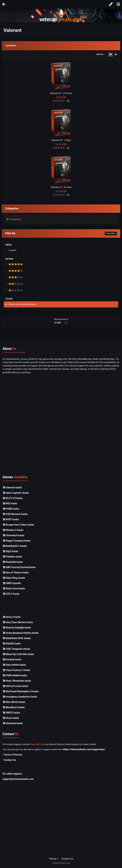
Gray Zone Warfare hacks (18, 622)
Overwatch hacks (13, 535)
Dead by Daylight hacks (17, 628)
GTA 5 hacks (11, 594)
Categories (14, 219)
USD (66, 323)
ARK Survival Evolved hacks (19, 567)
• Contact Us (9, 760)
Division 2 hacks (13, 530)
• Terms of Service (12, 755)
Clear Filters (111, 233)
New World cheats (14, 702)
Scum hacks (11, 718)
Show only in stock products (22, 304)
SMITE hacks (11, 713)
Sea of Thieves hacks (16, 573)
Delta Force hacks (14, 588)
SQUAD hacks (12, 644)
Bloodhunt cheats (14, 707)
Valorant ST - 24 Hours (61, 93)
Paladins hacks (12, 557)
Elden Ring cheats (14, 578)
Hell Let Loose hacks (15, 686)
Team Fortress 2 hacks (17, 670)
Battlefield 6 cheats (15, 546)
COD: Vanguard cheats (16, 649)
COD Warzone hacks (15, 514)
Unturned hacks (13, 723)
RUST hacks (11, 519)
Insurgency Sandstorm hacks (20, 697)
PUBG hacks (11, 509)
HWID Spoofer (12, 583)
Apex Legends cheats (16, 493)
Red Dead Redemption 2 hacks (21, 691)
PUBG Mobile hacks (15, 675)
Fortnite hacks (12, 659)
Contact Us (67, 859)
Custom (12, 250)
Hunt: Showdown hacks (17, 681)
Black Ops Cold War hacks (18, 654)
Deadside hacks (13, 562)
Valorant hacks (12, 487)
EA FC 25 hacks (13, 498)
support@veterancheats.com (18, 779)
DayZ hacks (10, 551)
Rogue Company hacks (17, 541)
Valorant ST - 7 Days (61, 140)
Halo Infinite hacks (14, 665)
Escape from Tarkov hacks (18, 525)
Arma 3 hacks (12, 617)
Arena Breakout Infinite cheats (21, 633)
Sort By (100, 54)
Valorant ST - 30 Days (61, 187)
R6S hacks (10, 503)
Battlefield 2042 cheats (17, 638)
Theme (54, 859)
